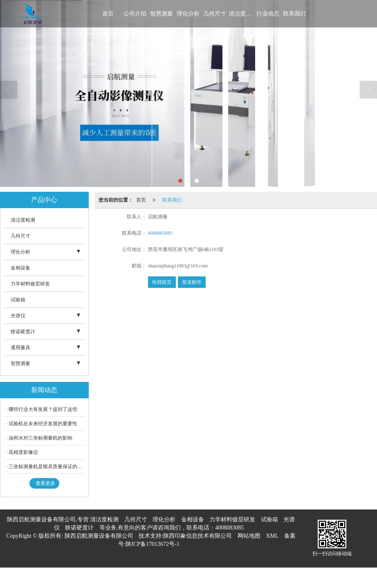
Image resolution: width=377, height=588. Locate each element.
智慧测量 (162, 14)
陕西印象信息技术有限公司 (197, 536)
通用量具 (20, 348)
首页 (108, 14)
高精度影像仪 (23, 452)
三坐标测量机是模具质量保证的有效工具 (53, 467)
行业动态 (268, 14)
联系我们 (294, 14)
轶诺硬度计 (23, 332)
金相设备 (20, 268)
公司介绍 (135, 14)
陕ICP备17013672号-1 (152, 544)
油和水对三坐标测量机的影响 (40, 438)
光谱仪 (18, 316)
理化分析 (188, 14)
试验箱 (18, 300)
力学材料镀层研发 (30, 284)
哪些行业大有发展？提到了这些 (43, 409)
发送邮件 (192, 282)
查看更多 (45, 483)
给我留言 (162, 282)
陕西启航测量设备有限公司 (99, 536)
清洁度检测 (241, 14)
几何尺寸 (215, 14)
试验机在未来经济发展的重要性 (43, 424)
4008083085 (160, 233)
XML (272, 536)
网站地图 (249, 536)
